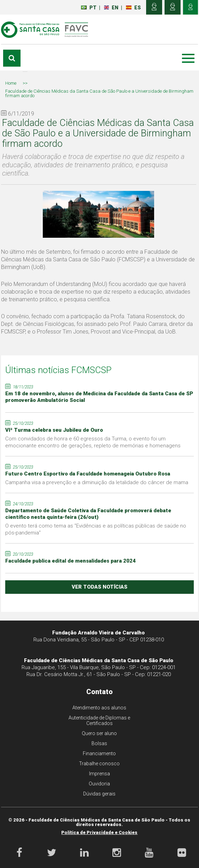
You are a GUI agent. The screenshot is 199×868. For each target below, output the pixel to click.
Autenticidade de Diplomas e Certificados (99, 720)
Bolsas (99, 743)
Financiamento (99, 753)
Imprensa (99, 774)
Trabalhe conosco (99, 764)
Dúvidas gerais (99, 794)
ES (133, 8)
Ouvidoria (99, 784)
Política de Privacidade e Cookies (99, 832)
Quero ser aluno (99, 733)
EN (111, 8)
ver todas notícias (99, 587)
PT (89, 8)
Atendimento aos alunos (99, 708)
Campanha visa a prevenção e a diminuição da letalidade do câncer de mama (97, 482)
